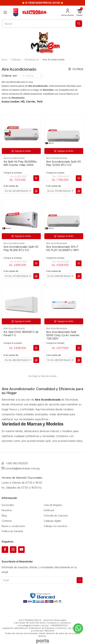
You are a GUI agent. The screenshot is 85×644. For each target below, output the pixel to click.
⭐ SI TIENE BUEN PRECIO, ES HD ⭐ (43, 3)
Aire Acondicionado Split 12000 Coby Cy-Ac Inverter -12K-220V (63, 335)
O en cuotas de (11, 186)
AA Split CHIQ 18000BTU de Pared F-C (21, 334)
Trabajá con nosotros (55, 526)
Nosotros (7, 510)
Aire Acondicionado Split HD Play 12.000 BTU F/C (64, 163)
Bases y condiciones (13, 526)
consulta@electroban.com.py (21, 468)
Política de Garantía (12, 531)
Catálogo (16, 59)
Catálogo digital (52, 521)
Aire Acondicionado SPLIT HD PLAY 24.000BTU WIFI (63, 248)
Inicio (5, 59)
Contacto (7, 521)
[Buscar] (79, 24)
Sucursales (8, 505)
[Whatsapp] (78, 628)
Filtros (76, 69)
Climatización (32, 59)
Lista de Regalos (53, 505)
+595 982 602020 (15, 463)
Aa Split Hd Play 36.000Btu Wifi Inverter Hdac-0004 (20, 163)
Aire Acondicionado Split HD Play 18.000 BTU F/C (21, 248)
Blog (4, 516)
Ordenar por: (10, 76)
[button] (79, 12)
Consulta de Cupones (56, 516)
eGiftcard (49, 510)
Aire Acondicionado (14, 158)
